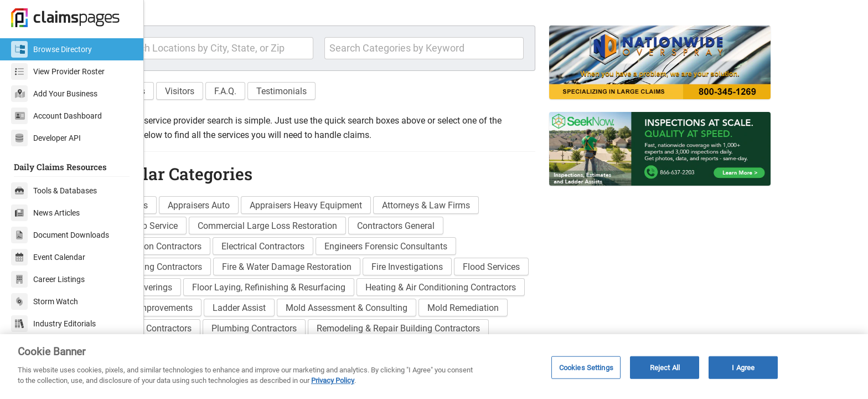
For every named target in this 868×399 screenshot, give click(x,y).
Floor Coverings (274, 312)
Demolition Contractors (212, 271)
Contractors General (451, 250)
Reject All (665, 367)
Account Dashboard (56, 116)
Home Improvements (378, 332)
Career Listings (48, 279)
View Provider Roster (58, 71)
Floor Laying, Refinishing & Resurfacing (401, 312)
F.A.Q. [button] (281, 115)
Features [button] (184, 115)
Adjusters (185, 230)
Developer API (46, 138)
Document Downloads (60, 235)
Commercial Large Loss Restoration (323, 250)
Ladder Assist (465, 332)
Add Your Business (54, 94)
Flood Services (195, 312)
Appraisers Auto (254, 230)
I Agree (743, 367)
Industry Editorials (53, 324)
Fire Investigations (463, 291)
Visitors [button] (235, 115)
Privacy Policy (333, 380)
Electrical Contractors (318, 271)
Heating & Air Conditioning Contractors (242, 332)
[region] (434, 367)
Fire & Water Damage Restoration (342, 291)
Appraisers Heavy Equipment (361, 230)
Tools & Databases (54, 191)
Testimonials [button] (337, 115)
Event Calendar (48, 257)
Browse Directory (51, 49)
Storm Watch (45, 301)
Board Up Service (200, 250)
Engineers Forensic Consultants (441, 271)
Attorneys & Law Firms (481, 230)
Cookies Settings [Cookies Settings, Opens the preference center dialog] (586, 367)
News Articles (45, 213)
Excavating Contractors (212, 291)
